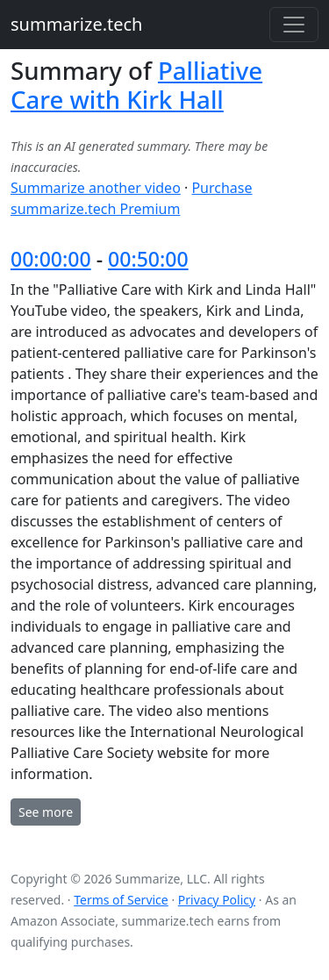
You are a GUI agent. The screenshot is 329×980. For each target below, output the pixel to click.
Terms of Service (121, 900)
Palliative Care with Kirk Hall (136, 85)
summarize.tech (76, 24)
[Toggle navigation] (294, 25)
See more (46, 812)
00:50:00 (148, 259)
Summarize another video (96, 188)
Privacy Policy (217, 900)
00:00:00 (51, 259)
